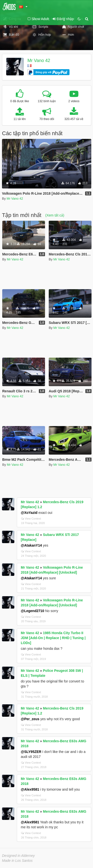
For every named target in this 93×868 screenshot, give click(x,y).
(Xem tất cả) (55, 215)
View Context (31, 519)
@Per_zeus (30, 719)
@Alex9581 (30, 789)
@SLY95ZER (31, 752)
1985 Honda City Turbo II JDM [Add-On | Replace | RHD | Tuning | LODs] (53, 638)
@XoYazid (29, 513)
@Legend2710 (33, 611)
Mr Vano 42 (39, 61)
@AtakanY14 (31, 545)
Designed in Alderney (18, 856)
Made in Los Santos (17, 861)
